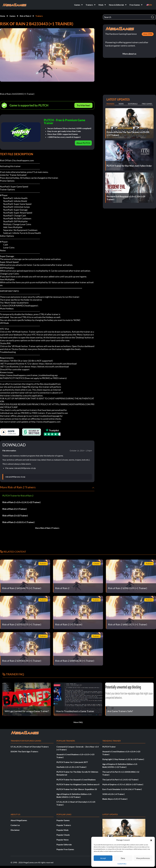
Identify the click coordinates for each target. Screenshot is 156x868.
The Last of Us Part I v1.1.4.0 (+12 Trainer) (120, 780)
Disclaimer (15, 830)
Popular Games (63, 820)
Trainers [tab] (110, 104)
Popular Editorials (64, 844)
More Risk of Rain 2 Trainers (47, 528)
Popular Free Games (65, 849)
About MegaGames (19, 820)
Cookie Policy (122, 864)
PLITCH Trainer (109, 747)
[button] (151, 840)
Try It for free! (83, 105)
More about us (129, 54)
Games (12, 16)
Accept (103, 858)
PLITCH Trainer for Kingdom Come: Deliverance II (78, 784)
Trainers (39, 16)
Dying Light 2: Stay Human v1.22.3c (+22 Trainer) (123, 759)
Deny (123, 858)
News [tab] (121, 104)
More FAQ (78, 722)
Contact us (15, 825)
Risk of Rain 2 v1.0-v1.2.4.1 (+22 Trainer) (21, 502)
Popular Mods (62, 830)
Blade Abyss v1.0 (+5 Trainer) (115, 799)
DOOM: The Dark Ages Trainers (24, 751)
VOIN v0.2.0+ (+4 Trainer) (113, 794)
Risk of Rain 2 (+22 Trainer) (15, 516)
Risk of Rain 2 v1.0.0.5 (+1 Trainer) (18, 522)
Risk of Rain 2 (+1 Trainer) (14, 509)
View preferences (143, 858)
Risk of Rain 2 (25, 16)
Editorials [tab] (133, 104)
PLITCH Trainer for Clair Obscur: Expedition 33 (77, 789)
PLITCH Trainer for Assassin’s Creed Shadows (76, 780)
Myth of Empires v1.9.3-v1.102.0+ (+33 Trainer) (123, 784)
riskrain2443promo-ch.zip (15, 477)
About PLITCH (83, 143)
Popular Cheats (63, 835)
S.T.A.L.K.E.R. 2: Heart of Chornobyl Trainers (30, 747)
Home (3, 16)
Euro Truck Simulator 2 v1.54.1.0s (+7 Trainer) (122, 789)
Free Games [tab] (147, 104)
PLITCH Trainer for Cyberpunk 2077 (72, 762)
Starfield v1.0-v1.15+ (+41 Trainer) (71, 767)
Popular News (63, 840)
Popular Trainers (64, 825)
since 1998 (148, 34)
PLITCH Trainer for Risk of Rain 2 (18, 496)
